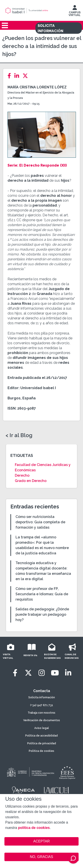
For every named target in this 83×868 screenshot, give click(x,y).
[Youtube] (55, 673)
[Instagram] (42, 673)
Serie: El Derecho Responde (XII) (38, 165)
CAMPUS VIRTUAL (75, 12)
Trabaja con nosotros (41, 713)
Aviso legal (42, 728)
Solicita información (42, 697)
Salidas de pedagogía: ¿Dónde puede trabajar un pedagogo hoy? (42, 614)
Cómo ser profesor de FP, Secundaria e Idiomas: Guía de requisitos (42, 594)
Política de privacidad (42, 743)
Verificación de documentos (42, 720)
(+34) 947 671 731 (42, 705)
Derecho (22, 475)
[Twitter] (27, 76)
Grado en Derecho (31, 481)
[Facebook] (11, 76)
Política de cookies (41, 751)
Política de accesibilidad (41, 736)
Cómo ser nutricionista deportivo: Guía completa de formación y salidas (40, 522)
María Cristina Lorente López (37, 87)
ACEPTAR (42, 841)
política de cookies (34, 828)
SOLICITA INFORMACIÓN (50, 28)
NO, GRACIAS (41, 857)
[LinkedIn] (18, 76)
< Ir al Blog (19, 435)
